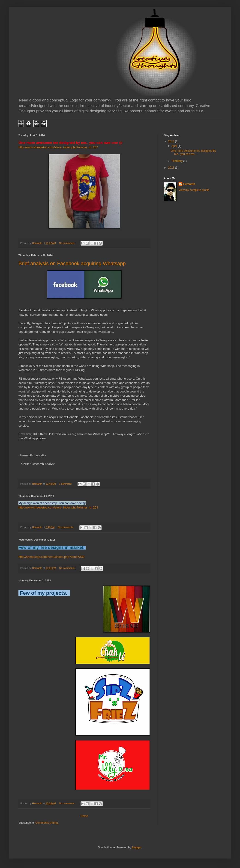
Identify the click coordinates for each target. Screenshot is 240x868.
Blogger (136, 847)
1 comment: (66, 484)
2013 (172, 168)
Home (84, 816)
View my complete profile (194, 190)
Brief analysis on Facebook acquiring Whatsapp (72, 263)
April (175, 146)
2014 (172, 141)
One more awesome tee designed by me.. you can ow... (193, 152)
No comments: (67, 243)
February (177, 161)
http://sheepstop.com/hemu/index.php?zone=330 (51, 557)
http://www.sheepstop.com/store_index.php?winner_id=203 (58, 507)
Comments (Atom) (46, 823)
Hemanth (189, 184)
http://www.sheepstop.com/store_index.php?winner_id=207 (58, 147)
